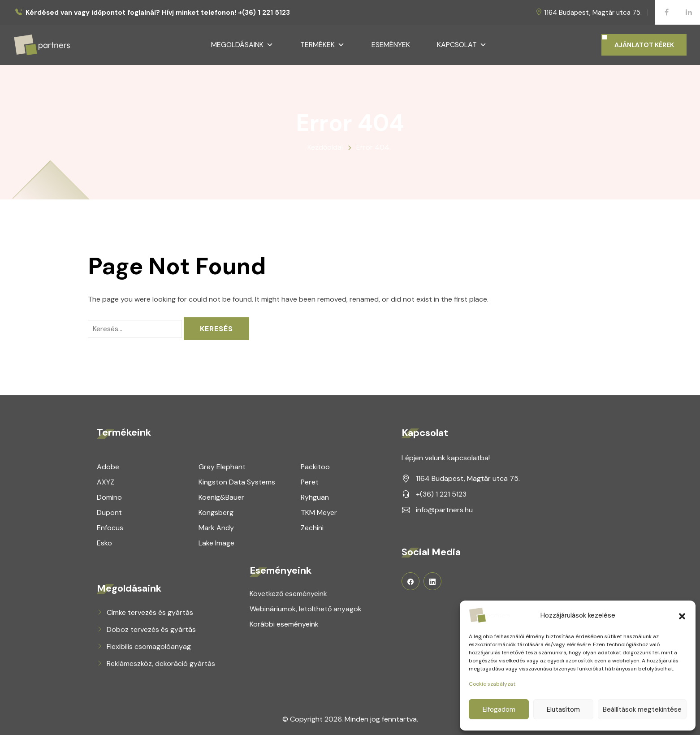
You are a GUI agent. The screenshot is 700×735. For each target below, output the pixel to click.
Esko (104, 543)
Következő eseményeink (288, 594)
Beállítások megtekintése (642, 709)
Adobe (108, 467)
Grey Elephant (222, 467)
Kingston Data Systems (237, 482)
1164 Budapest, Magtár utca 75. (593, 13)
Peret (310, 482)
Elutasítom (563, 709)
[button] (682, 615)
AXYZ (106, 482)
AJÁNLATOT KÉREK (644, 45)
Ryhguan (315, 497)
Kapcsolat (462, 45)
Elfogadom (499, 709)
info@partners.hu (444, 510)
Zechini (312, 528)
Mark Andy (216, 528)
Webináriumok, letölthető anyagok (306, 609)
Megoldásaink (242, 45)
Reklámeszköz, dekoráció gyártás (161, 664)
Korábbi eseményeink (284, 624)
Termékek (322, 45)
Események (391, 45)
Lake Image (216, 543)
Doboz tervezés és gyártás (151, 629)
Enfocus (110, 528)
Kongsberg (216, 512)
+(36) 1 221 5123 (441, 494)
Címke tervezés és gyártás (150, 612)
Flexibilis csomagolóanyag (149, 646)
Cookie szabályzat (492, 684)
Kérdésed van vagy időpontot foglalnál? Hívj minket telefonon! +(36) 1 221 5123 (158, 13)
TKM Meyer (319, 512)
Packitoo (315, 467)
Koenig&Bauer (221, 497)
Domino (109, 497)
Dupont (109, 512)
